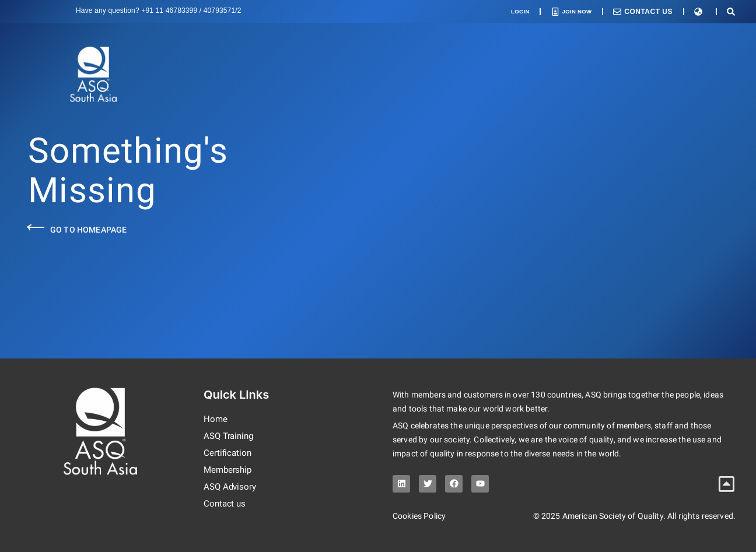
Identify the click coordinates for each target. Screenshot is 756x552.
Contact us (225, 504)
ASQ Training (230, 436)
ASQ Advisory (231, 487)
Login (510, 12)
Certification (228, 453)
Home (216, 419)
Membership (229, 470)
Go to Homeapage (88, 230)
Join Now (573, 12)
